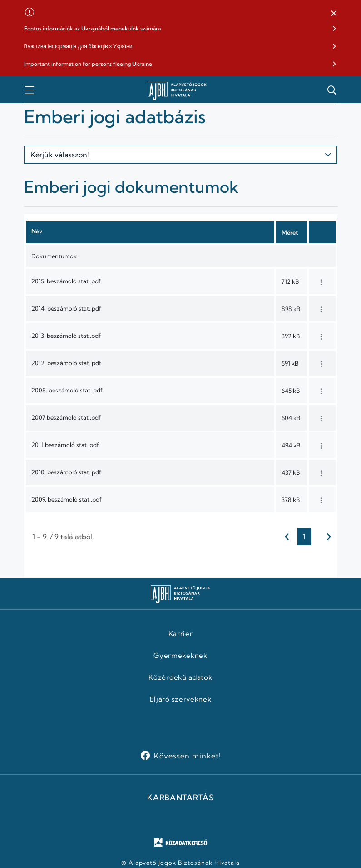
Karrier (181, 634)
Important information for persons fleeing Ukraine (88, 64)
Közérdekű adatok (180, 677)
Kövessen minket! (187, 756)
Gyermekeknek (180, 656)
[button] (334, 14)
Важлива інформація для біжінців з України (78, 46)
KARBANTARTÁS (180, 798)
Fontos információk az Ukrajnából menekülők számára (92, 28)
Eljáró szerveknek (181, 699)
